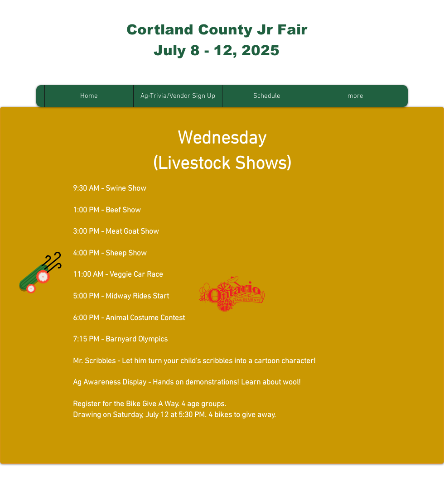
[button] (178, 96)
